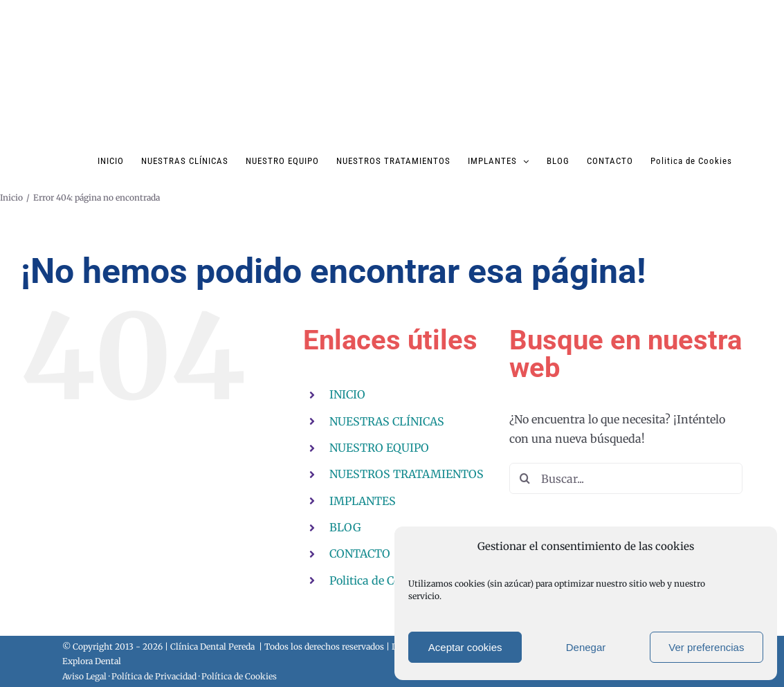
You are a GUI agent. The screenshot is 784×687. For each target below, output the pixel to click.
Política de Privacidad (154, 676)
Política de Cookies (239, 676)
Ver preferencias (706, 647)
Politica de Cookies (379, 580)
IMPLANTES (363, 501)
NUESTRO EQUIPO (379, 448)
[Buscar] (525, 478)
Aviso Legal (84, 676)
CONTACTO (360, 553)
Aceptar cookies (465, 647)
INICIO (347, 394)
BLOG (345, 527)
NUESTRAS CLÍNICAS (387, 421)
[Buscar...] (626, 478)
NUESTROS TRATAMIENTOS (407, 474)
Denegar (586, 647)
